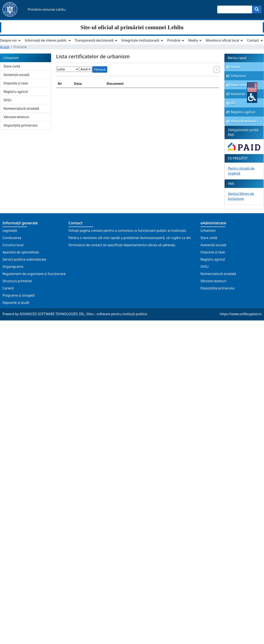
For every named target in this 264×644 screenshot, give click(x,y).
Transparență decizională (94, 40)
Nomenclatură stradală (21, 108)
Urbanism (11, 58)
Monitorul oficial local (222, 40)
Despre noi (8, 40)
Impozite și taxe (16, 83)
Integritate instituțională (140, 40)
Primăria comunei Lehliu (47, 9)
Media (193, 40)
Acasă (5, 47)
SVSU (8, 100)
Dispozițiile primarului (21, 125)
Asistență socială (16, 75)
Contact (253, 40)
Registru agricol (16, 92)
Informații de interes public (46, 40)
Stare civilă (12, 66)
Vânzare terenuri (16, 117)
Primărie (174, 40)
